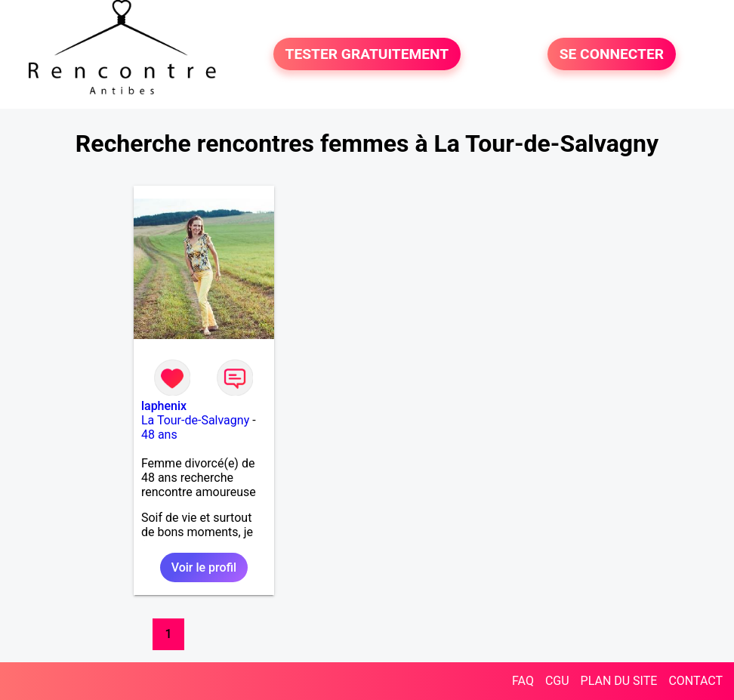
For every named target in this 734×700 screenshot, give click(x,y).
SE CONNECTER (612, 54)
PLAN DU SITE (619, 681)
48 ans (159, 435)
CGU (557, 681)
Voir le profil (204, 567)
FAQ (523, 681)
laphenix (164, 406)
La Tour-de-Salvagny (195, 420)
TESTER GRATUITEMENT (367, 54)
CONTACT (695, 681)
